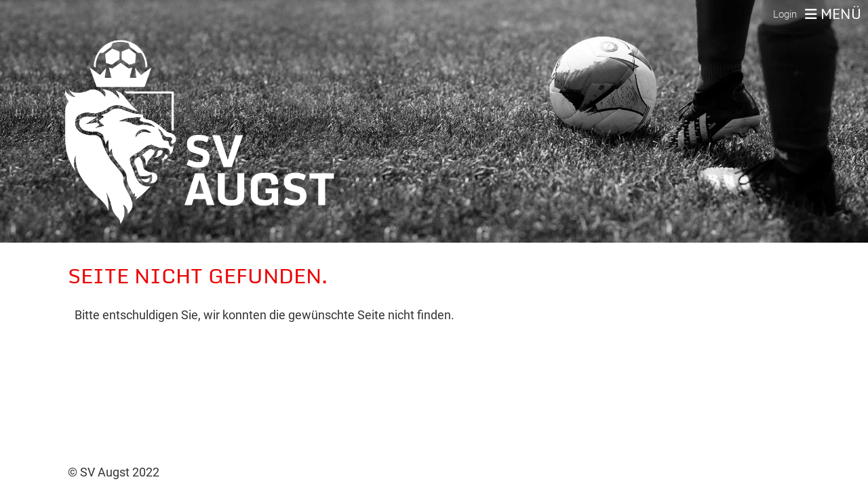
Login (785, 14)
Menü (833, 14)
